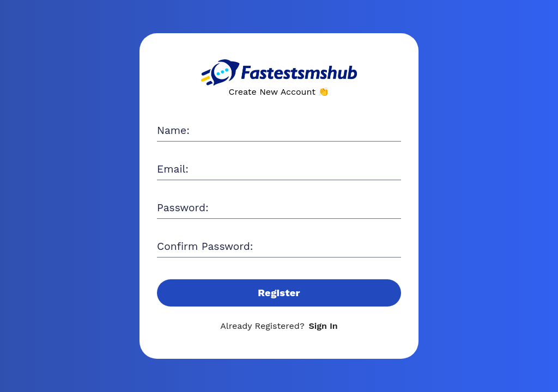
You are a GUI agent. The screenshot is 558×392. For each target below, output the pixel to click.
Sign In (323, 326)
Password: (183, 208)
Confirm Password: (205, 246)
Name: (173, 130)
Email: (173, 169)
